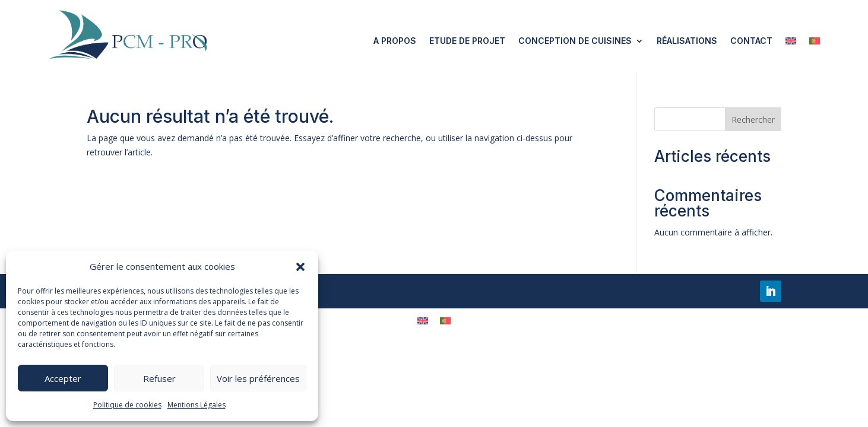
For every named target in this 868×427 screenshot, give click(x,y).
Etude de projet (467, 41)
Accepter (63, 378)
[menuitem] (791, 41)
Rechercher (753, 120)
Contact (751, 41)
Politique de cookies (127, 405)
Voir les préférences (258, 378)
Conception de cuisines (575, 41)
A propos (395, 41)
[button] (300, 267)
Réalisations (687, 41)
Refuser (159, 378)
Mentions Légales (197, 405)
